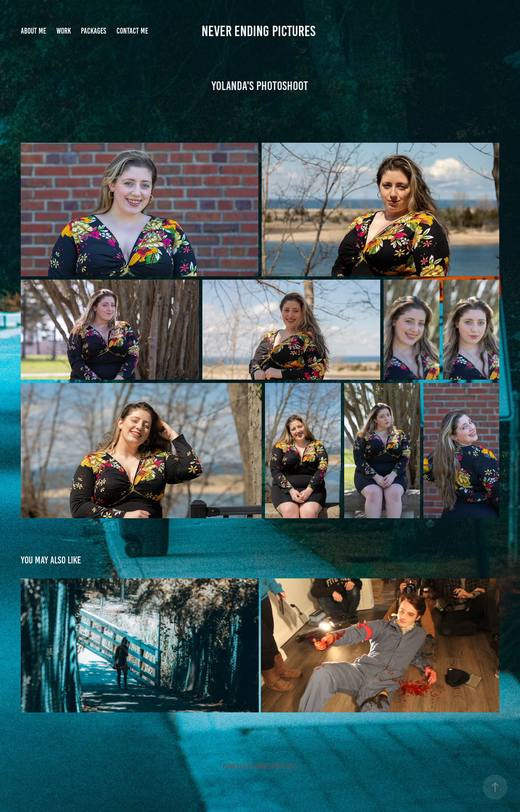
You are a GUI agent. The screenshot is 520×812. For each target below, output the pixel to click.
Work (64, 31)
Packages (94, 31)
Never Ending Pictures (260, 31)
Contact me (132, 31)
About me (33, 31)
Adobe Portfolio (276, 766)
